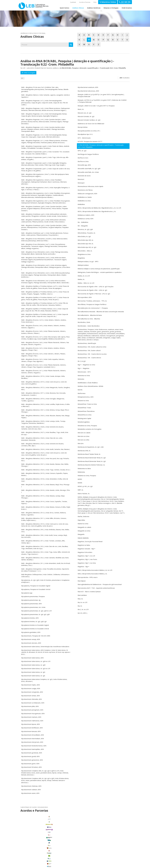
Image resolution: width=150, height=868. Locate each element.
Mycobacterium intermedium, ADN (33, 739)
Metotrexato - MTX (84, 372)
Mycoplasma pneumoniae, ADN (31, 604)
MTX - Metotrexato (84, 138)
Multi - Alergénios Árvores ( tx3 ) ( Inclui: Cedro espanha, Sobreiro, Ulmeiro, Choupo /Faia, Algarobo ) (43, 360)
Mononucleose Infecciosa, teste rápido (90, 186)
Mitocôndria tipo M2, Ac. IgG (87, 247)
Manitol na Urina (83, 524)
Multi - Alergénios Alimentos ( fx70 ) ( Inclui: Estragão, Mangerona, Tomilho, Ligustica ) (43, 400)
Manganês (81, 534)
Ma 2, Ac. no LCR (83, 609)
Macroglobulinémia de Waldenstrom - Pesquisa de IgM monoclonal (100, 584)
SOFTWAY (106, 866)
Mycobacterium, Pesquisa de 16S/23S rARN (36, 636)
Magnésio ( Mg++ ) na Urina (87, 563)
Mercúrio (81, 443)
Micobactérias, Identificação (87, 343)
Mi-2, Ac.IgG (82, 361)
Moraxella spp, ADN (84, 165)
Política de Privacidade (57, 866)
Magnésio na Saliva (84, 545)
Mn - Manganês (83, 226)
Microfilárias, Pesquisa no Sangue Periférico (92, 304)
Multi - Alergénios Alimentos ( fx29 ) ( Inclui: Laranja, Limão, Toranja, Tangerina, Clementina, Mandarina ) (43, 422)
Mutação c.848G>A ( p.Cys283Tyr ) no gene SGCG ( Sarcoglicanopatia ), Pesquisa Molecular (101, 95)
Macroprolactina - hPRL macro (88, 577)
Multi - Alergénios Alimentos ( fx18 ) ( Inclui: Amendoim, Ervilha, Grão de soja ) (45, 480)
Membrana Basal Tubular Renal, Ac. (89, 454)
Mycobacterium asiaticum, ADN (88, 87)
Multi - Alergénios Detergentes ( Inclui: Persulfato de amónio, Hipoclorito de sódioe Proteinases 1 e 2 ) (45, 570)
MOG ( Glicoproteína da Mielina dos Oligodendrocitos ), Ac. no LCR (99, 208)
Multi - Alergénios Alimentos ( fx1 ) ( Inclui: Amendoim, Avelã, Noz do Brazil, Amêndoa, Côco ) (46, 564)
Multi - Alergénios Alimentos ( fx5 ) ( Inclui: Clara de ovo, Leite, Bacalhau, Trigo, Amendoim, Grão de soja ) (45, 547)
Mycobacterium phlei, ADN (30, 706)
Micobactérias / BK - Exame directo (89, 358)
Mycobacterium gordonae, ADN (32, 753)
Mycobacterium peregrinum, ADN (32, 710)
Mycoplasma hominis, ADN (30, 618)
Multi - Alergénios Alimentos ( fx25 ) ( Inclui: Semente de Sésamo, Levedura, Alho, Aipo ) (43, 445)
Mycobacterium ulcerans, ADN (31, 643)
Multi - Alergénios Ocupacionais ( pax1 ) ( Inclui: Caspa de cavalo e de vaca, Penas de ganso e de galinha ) (46, 170)
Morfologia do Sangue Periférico (88, 154)
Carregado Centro (37, 839)
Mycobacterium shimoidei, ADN (31, 699)
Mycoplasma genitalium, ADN (31, 632)
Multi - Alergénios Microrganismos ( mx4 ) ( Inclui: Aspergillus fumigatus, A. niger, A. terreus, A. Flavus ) (45, 188)
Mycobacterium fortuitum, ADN (31, 767)
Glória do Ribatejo (37, 844)
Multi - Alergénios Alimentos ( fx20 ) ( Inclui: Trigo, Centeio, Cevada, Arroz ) (46, 470)
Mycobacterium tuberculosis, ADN (32, 658)
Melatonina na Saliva (84, 468)
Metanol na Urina (83, 401)
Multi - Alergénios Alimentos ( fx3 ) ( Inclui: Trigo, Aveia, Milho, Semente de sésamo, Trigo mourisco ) (46, 553)
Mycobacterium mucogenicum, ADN (33, 713)
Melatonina (81, 472)
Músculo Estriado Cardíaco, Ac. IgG (89, 120)
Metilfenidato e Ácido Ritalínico (88, 383)
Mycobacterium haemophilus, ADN (32, 749)
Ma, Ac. (80, 606)
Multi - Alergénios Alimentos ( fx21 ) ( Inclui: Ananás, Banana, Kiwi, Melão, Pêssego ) (45, 465)
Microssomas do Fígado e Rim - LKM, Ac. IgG (92, 290)
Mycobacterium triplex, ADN (30, 685)
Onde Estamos (127, 8)
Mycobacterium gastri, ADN (30, 764)
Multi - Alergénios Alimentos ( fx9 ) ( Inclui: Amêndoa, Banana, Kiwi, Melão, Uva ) (45, 531)
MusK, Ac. (81, 109)
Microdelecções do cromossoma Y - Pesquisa (93, 308)
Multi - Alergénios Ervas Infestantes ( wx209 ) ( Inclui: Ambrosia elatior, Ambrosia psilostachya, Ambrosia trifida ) (45, 240)
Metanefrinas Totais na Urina (87, 404)
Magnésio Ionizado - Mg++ (86, 549)
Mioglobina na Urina (84, 254)
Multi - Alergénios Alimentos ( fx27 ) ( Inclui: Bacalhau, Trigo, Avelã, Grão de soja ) (45, 433)
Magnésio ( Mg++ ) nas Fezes (87, 559)
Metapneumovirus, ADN (86, 397)
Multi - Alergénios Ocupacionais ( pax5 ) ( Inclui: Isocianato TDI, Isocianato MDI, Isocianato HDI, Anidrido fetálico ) (45, 153)
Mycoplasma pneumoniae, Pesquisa (33, 596)
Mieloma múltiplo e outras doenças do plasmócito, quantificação (99, 269)
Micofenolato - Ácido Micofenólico (89, 326)
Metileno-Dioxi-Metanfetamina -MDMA (90, 386)
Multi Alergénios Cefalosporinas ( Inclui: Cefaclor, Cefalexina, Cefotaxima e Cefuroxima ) (45, 575)
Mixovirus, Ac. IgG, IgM (85, 229)
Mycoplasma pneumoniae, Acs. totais (33, 607)
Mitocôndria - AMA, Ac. (85, 251)
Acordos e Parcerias (85, 2)
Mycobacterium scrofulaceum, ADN (33, 703)
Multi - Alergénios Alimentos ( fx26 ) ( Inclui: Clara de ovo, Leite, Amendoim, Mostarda (42, 439)
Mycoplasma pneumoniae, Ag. (31, 600)
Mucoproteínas (83, 127)
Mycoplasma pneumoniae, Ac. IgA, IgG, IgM (35, 614)
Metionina (81, 379)
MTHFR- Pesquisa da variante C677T (90, 141)
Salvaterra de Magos (37, 852)
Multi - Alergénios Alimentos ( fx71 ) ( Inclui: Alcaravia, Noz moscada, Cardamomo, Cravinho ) (43, 394)
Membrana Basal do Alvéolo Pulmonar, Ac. (91, 465)
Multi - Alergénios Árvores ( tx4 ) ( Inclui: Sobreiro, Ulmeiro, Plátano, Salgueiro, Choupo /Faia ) (43, 355)
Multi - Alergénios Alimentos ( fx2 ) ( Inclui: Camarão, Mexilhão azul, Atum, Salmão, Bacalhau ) (45, 559)
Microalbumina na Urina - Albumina (89, 319)
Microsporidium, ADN (85, 297)
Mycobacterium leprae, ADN (30, 724)
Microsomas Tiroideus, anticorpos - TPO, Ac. (92, 301)
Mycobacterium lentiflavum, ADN (32, 728)
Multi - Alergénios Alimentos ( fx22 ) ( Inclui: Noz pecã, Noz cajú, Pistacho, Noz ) (45, 459)
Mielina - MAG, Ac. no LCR (86, 283)
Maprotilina (81, 520)
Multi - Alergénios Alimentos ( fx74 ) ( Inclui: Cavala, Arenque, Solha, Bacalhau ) (43, 377)
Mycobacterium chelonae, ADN (31, 786)
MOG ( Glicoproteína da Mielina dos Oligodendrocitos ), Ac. (97, 211)
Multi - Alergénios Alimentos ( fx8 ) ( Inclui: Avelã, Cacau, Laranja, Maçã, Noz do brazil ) (44, 536)
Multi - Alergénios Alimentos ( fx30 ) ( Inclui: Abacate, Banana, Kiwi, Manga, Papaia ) (45, 417)
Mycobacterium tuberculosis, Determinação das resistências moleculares (45, 646)
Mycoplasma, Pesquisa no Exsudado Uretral (36, 589)
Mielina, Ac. (81, 279)
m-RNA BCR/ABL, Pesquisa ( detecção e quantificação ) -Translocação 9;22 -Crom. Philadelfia (101, 146)
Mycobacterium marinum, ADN (31, 717)
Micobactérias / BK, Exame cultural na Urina (92, 347)
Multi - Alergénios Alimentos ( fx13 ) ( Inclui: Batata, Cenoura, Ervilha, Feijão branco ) (46, 508)
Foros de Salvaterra (37, 842)
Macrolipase (82, 581)
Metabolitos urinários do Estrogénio (90, 429)
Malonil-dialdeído (83, 538)
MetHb (80, 390)
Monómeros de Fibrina (85, 190)
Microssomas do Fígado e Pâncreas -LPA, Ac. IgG (94, 294)
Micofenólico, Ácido (84, 322)
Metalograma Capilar (84, 418)
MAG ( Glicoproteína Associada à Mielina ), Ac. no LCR (95, 570)
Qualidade (73, 2)
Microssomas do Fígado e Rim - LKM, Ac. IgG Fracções (96, 286)
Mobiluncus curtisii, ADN (85, 219)
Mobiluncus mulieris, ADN (86, 215)
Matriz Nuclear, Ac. (84, 493)
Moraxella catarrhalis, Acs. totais (88, 172)
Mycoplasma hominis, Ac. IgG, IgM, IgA (34, 621)
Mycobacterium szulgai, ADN (31, 688)
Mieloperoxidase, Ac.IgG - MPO (88, 261)
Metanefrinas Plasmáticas (86, 411)
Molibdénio (81, 204)
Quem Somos (64, 8)
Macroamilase (82, 595)
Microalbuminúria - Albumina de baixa (90, 315)
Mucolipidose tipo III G (85, 134)
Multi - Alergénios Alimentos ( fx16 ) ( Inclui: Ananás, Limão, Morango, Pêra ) (46, 491)
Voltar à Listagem (28, 73)
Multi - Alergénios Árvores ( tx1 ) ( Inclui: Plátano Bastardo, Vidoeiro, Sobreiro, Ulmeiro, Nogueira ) (44, 372)
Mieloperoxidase (83, 265)
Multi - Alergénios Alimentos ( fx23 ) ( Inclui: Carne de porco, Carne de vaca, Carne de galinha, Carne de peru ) (44, 454)
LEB (21, 5)
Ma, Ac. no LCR (82, 602)
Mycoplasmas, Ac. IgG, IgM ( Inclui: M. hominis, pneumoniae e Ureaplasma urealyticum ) (45, 581)
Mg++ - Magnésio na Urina (86, 365)
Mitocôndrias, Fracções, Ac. (87, 233)
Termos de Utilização (46, 866)
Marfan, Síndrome (83, 516)
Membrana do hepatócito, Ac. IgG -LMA (91, 447)
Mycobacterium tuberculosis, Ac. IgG (33, 672)
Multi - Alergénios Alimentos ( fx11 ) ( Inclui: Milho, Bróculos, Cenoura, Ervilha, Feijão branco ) (44, 519)
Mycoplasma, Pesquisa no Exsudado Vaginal (36, 586)
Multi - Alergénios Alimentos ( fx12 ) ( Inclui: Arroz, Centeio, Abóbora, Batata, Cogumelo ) (44, 514)
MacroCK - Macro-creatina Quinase (89, 592)
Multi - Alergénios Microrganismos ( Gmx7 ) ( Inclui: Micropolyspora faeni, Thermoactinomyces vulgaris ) (45, 175)
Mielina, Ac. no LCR (84, 276)
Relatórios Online (108, 2)
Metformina (82, 393)
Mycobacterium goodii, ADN (30, 756)
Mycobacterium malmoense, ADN (32, 721)
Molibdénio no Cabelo (85, 197)
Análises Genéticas (94, 8)
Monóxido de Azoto (84, 176)
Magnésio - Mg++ (83, 566)
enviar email (70, 833)
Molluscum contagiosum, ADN (87, 194)
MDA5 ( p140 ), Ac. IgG (85, 486)
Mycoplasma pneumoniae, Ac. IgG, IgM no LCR (36, 611)
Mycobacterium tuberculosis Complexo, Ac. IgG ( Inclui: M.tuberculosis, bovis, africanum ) (44, 680)
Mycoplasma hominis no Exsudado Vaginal (35, 625)
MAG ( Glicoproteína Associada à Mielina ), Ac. (92, 574)
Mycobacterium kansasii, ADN (31, 731)
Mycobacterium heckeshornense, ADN (34, 746)
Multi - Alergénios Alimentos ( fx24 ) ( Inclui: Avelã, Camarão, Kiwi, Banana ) (46, 449)
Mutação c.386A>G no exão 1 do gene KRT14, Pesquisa (96, 106)
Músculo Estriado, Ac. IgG (86, 116)
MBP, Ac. (81, 490)
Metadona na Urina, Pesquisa (87, 426)
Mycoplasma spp (27, 593)
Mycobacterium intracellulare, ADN (33, 735)
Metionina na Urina (84, 375)
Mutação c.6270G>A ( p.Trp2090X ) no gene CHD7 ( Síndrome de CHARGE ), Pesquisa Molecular (102, 101)
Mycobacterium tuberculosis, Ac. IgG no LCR (36, 668)
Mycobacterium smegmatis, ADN (32, 692)
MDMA (80, 483)
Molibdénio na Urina (84, 201)
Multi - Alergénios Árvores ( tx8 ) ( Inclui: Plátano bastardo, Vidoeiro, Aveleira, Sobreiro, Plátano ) (44, 332)
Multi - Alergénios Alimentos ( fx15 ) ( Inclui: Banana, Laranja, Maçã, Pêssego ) (43, 497)
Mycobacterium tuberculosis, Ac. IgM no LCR (36, 661)
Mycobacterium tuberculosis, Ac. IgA (33, 676)
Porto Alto (37, 850)
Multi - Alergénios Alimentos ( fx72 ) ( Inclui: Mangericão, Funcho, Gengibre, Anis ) (46, 388)
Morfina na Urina (83, 161)
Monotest (81, 179)
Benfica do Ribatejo (37, 858)
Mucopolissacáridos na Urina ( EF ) (89, 131)
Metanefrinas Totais (84, 408)
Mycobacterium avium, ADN (30, 793)
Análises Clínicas (78, 8)
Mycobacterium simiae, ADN (30, 696)
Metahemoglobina (84, 422)
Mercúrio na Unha (83, 440)
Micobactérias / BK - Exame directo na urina (92, 354)
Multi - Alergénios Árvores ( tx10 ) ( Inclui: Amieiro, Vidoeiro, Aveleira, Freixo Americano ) (44, 321)
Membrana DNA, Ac (84, 451)
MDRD (80, 479)
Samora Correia (37, 855)
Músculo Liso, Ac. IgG (85, 113)
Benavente (37, 837)
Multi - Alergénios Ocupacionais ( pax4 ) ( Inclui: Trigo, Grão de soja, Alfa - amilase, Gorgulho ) (45, 158)
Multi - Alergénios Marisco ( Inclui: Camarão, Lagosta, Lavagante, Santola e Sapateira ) (46, 96)
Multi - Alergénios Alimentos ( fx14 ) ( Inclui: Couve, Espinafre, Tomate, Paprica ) (44, 502)
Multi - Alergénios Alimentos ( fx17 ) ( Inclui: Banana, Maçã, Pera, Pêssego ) (45, 486)
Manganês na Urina (84, 531)
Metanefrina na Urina (85, 415)
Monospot (81, 183)
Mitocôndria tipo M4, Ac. (86, 244)
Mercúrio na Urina (83, 436)
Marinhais (37, 847)
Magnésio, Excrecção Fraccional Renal (90, 541)
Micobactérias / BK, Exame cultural (89, 350)
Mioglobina (81, 258)
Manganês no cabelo (84, 527)
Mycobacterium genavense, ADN (32, 760)
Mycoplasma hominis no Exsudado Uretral (35, 629)
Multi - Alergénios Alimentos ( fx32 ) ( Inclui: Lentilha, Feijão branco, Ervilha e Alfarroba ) (45, 405)
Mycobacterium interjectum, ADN (32, 742)
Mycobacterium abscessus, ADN (88, 91)
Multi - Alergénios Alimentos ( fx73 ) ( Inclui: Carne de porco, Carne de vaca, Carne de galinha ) (44, 383)
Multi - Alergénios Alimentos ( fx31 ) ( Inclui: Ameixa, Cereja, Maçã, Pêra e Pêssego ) (45, 411)
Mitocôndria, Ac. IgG (84, 236)
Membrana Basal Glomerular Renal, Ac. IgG (92, 458)
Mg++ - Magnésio (83, 368)
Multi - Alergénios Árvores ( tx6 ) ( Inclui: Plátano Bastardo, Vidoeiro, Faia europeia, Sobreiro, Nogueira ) (45, 343)
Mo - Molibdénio (83, 222)
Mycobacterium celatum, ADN (31, 790)
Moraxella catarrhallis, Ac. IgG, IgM (89, 168)
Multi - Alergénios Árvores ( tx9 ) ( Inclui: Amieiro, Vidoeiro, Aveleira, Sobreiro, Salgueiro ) (43, 326)
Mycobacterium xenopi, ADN (31, 639)
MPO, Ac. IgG (82, 151)
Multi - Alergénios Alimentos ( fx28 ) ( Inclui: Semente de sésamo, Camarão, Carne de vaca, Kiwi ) (43, 428)
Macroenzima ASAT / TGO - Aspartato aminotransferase (96, 588)
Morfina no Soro (83, 158)
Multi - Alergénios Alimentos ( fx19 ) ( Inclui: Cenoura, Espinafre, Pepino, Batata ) (45, 474)
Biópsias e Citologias (111, 8)
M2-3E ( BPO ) (82, 613)
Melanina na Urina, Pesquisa (87, 476)
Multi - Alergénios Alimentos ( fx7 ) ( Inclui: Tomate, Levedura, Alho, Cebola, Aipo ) (43, 542)
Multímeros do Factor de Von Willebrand (91, 124)
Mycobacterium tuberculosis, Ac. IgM (33, 665)
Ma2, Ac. (80, 599)
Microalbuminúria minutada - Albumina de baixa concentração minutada (101, 312)
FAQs (95, 2)
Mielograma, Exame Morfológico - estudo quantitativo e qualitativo (100, 272)
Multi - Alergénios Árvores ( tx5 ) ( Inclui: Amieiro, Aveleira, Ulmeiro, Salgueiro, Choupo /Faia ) (43, 349)
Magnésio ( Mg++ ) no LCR (86, 556)
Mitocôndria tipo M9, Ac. (86, 240)
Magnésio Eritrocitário (85, 552)
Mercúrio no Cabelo (84, 433)
